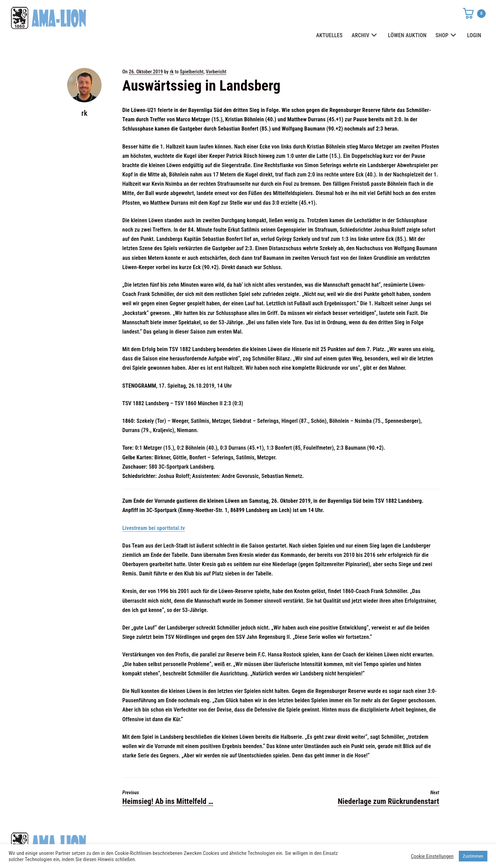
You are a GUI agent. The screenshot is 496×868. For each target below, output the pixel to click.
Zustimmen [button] (473, 856)
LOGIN (474, 35)
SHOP (447, 36)
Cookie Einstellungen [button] (432, 856)
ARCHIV (365, 36)
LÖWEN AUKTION (407, 35)
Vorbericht (216, 72)
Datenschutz (350, 841)
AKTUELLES (329, 35)
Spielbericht (192, 72)
